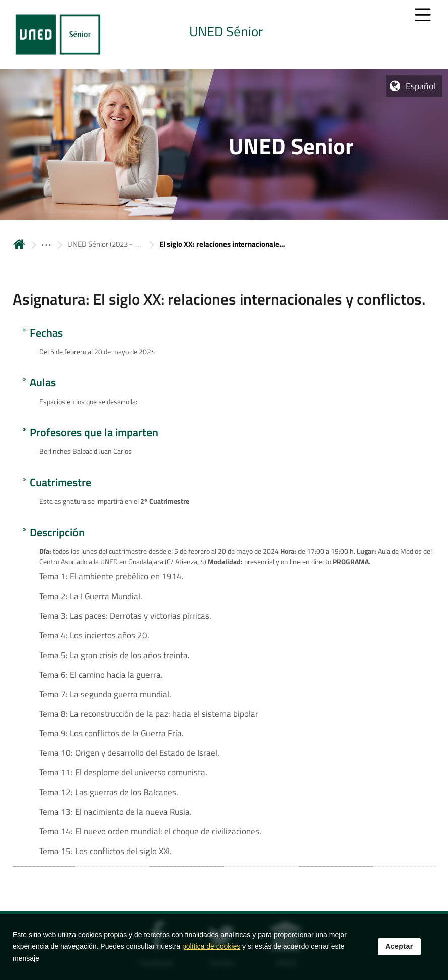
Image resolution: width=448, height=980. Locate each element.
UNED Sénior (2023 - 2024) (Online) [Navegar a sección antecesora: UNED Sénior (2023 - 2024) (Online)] (105, 244)
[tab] (224, 34)
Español (421, 86)
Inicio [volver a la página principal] (19, 244)
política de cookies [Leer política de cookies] (211, 946)
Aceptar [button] (399, 946)
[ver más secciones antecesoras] (46, 244)
